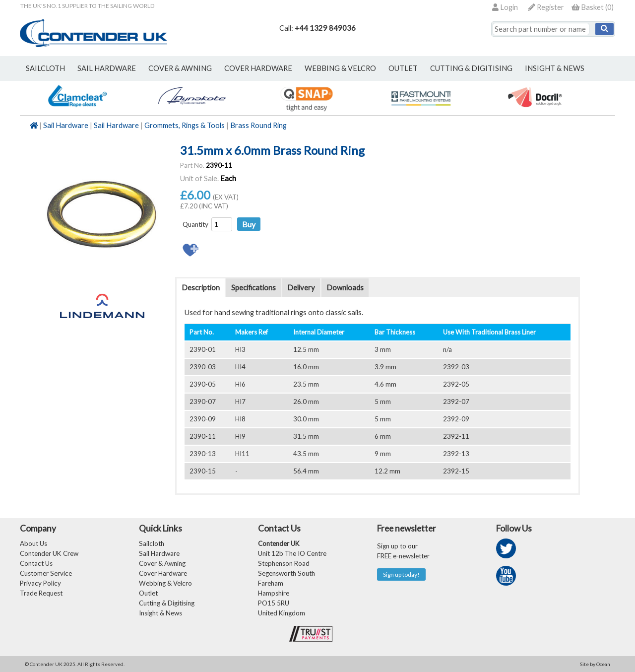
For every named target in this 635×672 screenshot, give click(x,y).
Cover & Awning (162, 563)
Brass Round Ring (258, 125)
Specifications (254, 288)
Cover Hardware (163, 573)
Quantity (195, 224)
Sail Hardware (66, 125)
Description (201, 288)
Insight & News (555, 68)
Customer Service (46, 573)
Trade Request (41, 593)
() (593, 7)
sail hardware (107, 68)
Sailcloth (152, 543)
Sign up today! (401, 574)
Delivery (301, 288)
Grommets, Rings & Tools (185, 125)
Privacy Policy (40, 583)
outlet (403, 68)
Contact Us (36, 563)
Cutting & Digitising (471, 68)
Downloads (345, 288)
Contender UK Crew (49, 553)
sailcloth (45, 68)
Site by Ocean (595, 664)
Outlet (148, 593)
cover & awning (180, 68)
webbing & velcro (340, 68)
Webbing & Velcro (165, 583)
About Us (33, 543)
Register (546, 7)
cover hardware (258, 68)
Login (505, 7)
